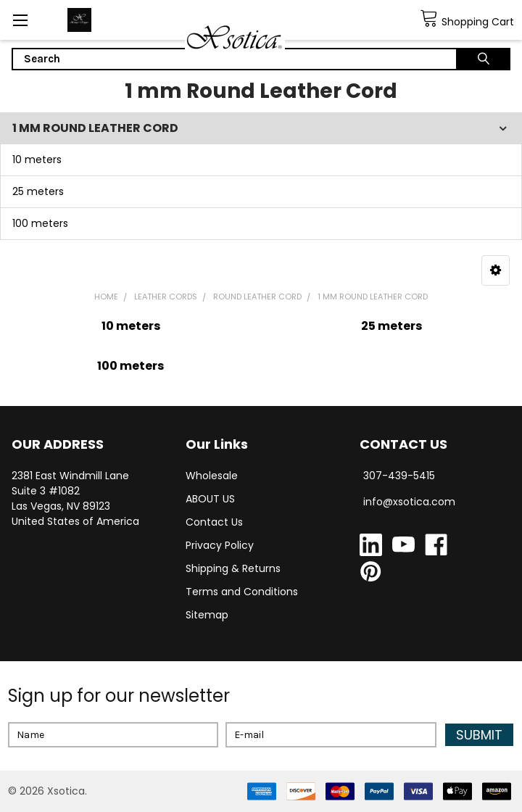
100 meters (40, 223)
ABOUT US (210, 499)
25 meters (38, 191)
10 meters (37, 159)
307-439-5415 (399, 476)
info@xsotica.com (409, 502)
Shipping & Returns (233, 568)
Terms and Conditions (242, 592)
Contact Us (214, 522)
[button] (496, 270)
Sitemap (207, 615)
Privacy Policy (220, 545)
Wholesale (212, 476)
